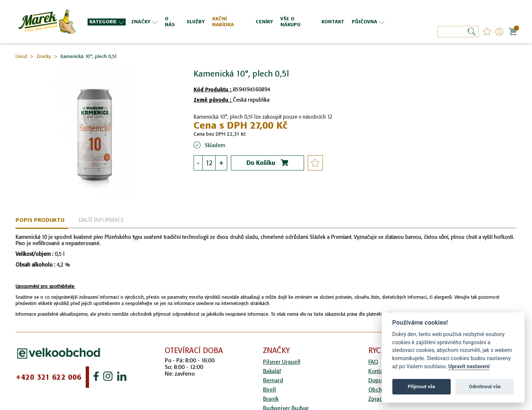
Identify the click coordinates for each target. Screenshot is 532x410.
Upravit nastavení (469, 367)
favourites (487, 32)
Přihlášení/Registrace (499, 32)
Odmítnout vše (485, 387)
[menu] (237, 22)
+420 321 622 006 (48, 377)
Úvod (21, 56)
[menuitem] (107, 22)
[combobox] (458, 32)
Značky (44, 56)
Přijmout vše (422, 387)
